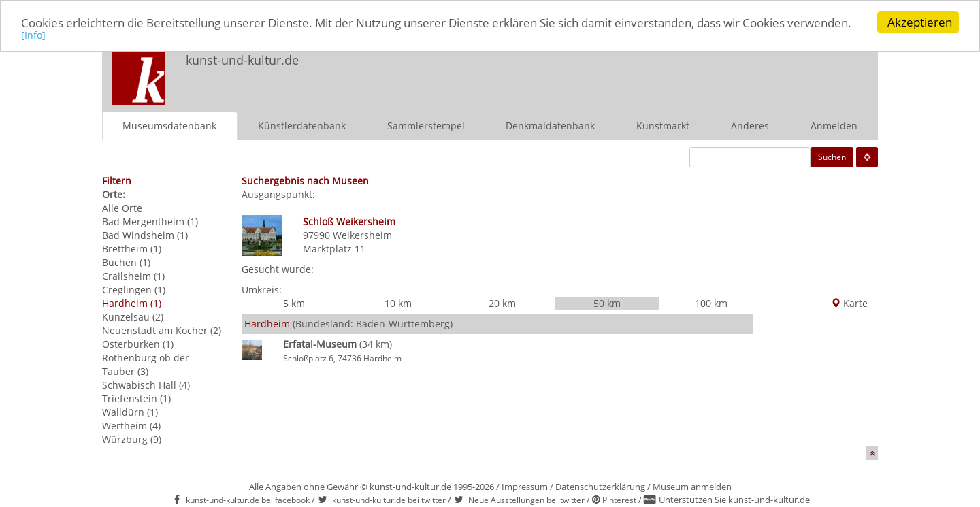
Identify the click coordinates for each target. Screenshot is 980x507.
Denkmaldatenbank (550, 126)
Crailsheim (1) (133, 276)
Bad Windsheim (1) (145, 235)
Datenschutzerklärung (600, 487)
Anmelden (834, 126)
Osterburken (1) (138, 344)
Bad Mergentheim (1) (150, 222)
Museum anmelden (692, 487)
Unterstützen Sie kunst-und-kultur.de (734, 500)
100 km (711, 303)
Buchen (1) (126, 262)
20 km (502, 303)
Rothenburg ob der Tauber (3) (146, 364)
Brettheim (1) (132, 249)
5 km (294, 303)
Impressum (525, 487)
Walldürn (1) (130, 412)
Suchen (832, 157)
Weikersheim (362, 235)
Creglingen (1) (134, 290)
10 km (398, 303)
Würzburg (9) (132, 439)
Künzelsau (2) (133, 317)
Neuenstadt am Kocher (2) (162, 330)
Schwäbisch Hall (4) (146, 385)
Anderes (750, 126)
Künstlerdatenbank (302, 126)
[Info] (33, 35)
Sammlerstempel (426, 126)
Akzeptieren (920, 22)
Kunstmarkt (663, 126)
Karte (849, 303)
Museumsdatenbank (169, 126)
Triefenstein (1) (136, 398)
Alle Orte (122, 208)
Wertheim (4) (131, 426)
